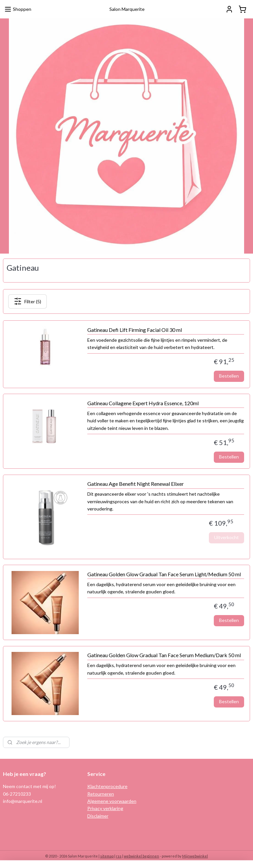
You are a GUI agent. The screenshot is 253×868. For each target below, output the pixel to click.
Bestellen (229, 376)
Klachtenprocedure (107, 786)
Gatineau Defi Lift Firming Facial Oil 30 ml (135, 330)
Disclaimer (98, 816)
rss (119, 856)
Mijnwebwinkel (195, 856)
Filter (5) (28, 301)
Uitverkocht (226, 537)
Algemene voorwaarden (112, 801)
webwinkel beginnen (141, 856)
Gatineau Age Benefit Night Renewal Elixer (136, 484)
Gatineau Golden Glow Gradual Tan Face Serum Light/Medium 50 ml (164, 574)
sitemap (107, 856)
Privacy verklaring (105, 808)
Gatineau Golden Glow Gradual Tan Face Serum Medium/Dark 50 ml (164, 655)
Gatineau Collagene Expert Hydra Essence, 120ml (143, 403)
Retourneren (101, 794)
